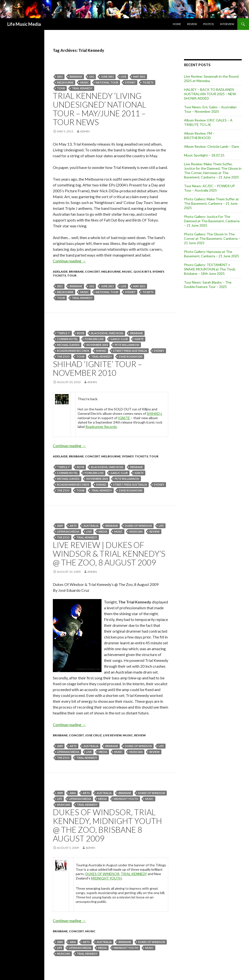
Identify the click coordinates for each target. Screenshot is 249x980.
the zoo (63, 356)
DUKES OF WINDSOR (102, 874)
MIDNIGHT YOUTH (106, 878)
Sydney (130, 82)
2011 (60, 77)
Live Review (112, 735)
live (124, 77)
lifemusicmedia (68, 532)
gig (92, 77)
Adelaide (60, 272)
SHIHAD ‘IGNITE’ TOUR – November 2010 (97, 368)
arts (73, 526)
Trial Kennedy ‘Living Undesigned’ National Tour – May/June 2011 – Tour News (99, 109)
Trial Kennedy (82, 88)
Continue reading (69, 261)
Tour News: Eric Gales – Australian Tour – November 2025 (210, 109)
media (103, 532)
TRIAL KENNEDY (134, 874)
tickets (148, 82)
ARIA (73, 793)
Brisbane (76, 77)
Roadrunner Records (73, 351)
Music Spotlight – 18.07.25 (204, 155)
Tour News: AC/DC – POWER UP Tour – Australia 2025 (209, 188)
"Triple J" (64, 333)
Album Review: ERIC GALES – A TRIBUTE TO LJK (208, 122)
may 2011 (139, 77)
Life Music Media (24, 24)
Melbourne (65, 82)
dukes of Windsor (138, 526)
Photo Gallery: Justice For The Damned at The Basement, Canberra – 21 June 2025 (212, 221)
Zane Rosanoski (131, 356)
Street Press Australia (130, 351)
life (161, 526)
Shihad (101, 351)
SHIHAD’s (154, 413)
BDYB (81, 333)
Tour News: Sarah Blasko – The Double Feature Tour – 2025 (208, 284)
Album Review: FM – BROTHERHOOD (199, 135)
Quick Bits (142, 272)
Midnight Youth (126, 799)
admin (85, 131)
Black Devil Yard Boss (107, 333)
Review (192, 24)
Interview (227, 24)
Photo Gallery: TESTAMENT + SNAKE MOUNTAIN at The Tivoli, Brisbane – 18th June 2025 (210, 269)
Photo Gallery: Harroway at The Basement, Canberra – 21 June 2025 (212, 254)
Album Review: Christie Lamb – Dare (212, 146)
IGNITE (139, 339)
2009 (60, 526)
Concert (92, 272)
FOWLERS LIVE (94, 339)
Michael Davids (68, 345)
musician (136, 532)
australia (91, 526)
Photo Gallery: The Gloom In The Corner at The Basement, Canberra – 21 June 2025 (212, 238)
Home (177, 24)
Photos (208, 24)
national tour (107, 82)
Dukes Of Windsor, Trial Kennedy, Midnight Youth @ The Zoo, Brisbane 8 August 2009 (107, 825)
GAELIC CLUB (119, 339)
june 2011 (107, 77)
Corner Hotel (67, 339)
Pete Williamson (127, 345)
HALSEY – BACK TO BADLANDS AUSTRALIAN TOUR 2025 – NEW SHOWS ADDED (210, 94)
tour (61, 88)
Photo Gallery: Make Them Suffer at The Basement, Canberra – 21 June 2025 (211, 203)
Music (85, 82)
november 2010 (97, 345)
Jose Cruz (93, 735)
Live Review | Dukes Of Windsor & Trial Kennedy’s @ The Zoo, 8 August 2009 (109, 554)
